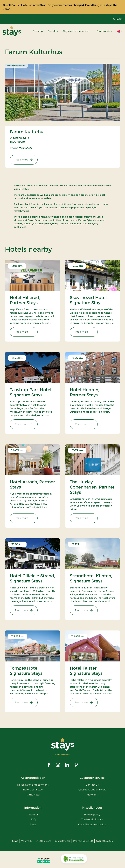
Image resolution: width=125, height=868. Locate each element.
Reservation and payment (33, 785)
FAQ (33, 819)
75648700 (87, 841)
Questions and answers (92, 790)
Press (33, 824)
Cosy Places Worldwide (92, 824)
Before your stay (33, 790)
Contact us (92, 785)
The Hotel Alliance (92, 819)
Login (118, 19)
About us (33, 815)
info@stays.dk (62, 841)
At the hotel (33, 795)
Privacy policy (92, 815)
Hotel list (92, 795)
